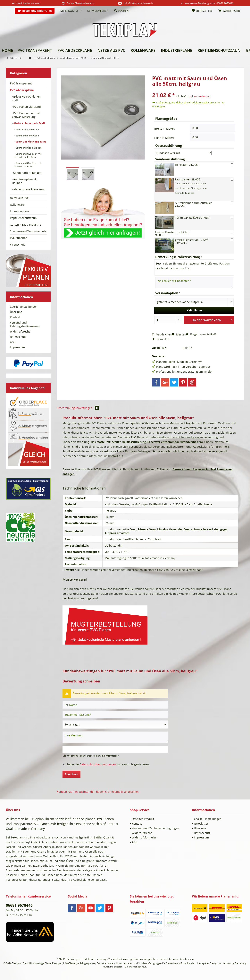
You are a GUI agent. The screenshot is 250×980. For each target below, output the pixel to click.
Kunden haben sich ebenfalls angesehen (112, 792)
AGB (13, 342)
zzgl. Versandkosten (199, 96)
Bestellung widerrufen (37, 11)
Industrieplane (20, 211)
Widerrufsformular (144, 837)
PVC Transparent (21, 83)
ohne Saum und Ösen (27, 130)
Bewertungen (87, 408)
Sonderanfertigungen (27, 173)
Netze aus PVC (19, 198)
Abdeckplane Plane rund (29, 189)
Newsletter (201, 824)
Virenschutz (18, 244)
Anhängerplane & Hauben (24, 181)
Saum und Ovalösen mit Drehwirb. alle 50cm (28, 155)
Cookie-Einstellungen (24, 307)
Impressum (17, 347)
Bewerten (161, 339)
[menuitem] (9, 11)
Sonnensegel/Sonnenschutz (28, 231)
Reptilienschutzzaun (23, 218)
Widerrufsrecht (20, 331)
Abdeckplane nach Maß (29, 123)
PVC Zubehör (18, 238)
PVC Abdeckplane (22, 90)
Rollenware (17, 205)
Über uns (16, 312)
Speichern (71, 774)
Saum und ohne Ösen (27, 136)
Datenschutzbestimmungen (98, 764)
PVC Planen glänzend (27, 107)
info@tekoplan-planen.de (139, 3)
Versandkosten (117, 959)
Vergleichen (162, 334)
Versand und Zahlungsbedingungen (25, 324)
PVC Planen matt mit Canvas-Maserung (26, 115)
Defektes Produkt (143, 819)
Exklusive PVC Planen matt (26, 98)
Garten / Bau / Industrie (25, 225)
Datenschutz (18, 337)
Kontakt (15, 317)
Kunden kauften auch (71, 792)
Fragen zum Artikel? (201, 334)
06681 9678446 (225, 3)
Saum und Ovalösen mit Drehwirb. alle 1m (28, 165)
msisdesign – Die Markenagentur (128, 967)
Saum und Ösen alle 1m (28, 148)
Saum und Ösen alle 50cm (30, 142)
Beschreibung (66, 408)
